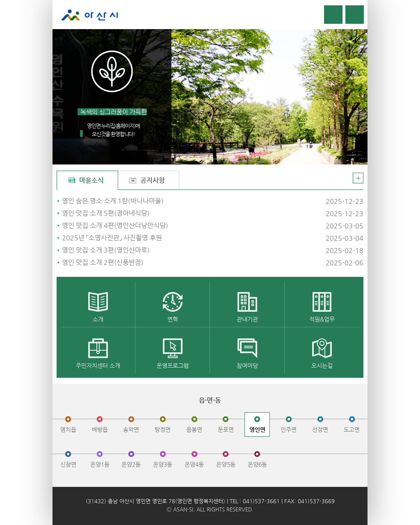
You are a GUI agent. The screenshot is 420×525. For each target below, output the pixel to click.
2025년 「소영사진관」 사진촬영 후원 (194, 238)
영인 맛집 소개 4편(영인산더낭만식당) (194, 226)
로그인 (333, 15)
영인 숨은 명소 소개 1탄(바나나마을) (194, 201)
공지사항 (153, 180)
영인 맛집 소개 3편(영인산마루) (194, 250)
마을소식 (91, 180)
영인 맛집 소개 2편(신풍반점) (194, 263)
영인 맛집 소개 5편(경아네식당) (194, 213)
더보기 (358, 178)
